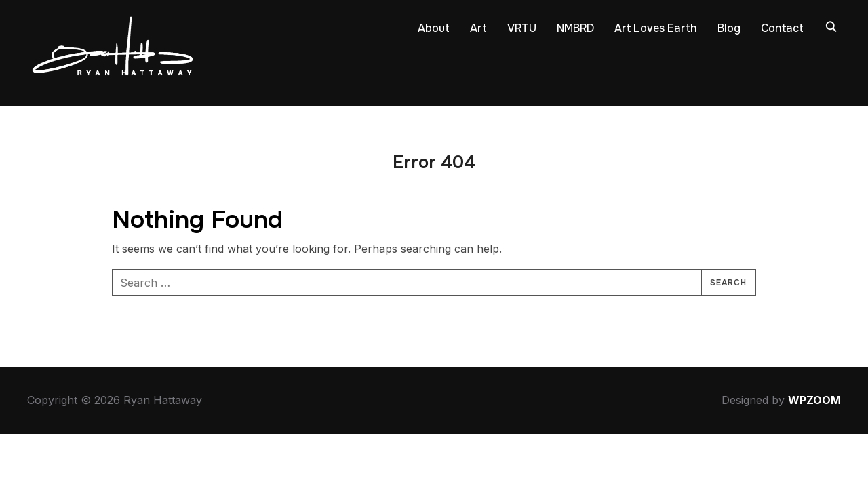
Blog (729, 28)
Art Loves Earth (656, 28)
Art (478, 28)
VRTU (522, 28)
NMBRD (575, 28)
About (434, 28)
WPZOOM (814, 400)
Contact (782, 28)
